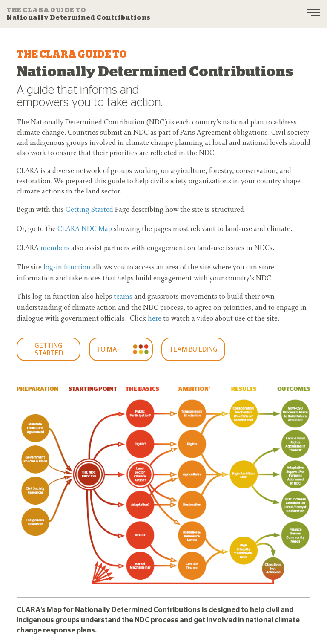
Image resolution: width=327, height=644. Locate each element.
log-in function (67, 268)
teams (123, 297)
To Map (109, 349)
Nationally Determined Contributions (79, 14)
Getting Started (89, 210)
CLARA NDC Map (85, 229)
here (155, 319)
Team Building (193, 349)
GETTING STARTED (49, 349)
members (55, 248)
